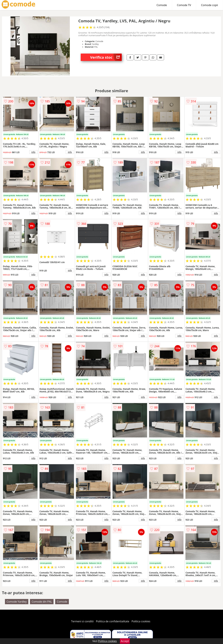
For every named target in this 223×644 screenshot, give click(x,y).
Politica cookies (141, 621)
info (33, 152)
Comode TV (184, 5)
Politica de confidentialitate (113, 621)
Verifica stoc (106, 57)
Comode (162, 5)
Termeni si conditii (82, 621)
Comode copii (209, 5)
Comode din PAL (42, 602)
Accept (125, 641)
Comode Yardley (17, 602)
